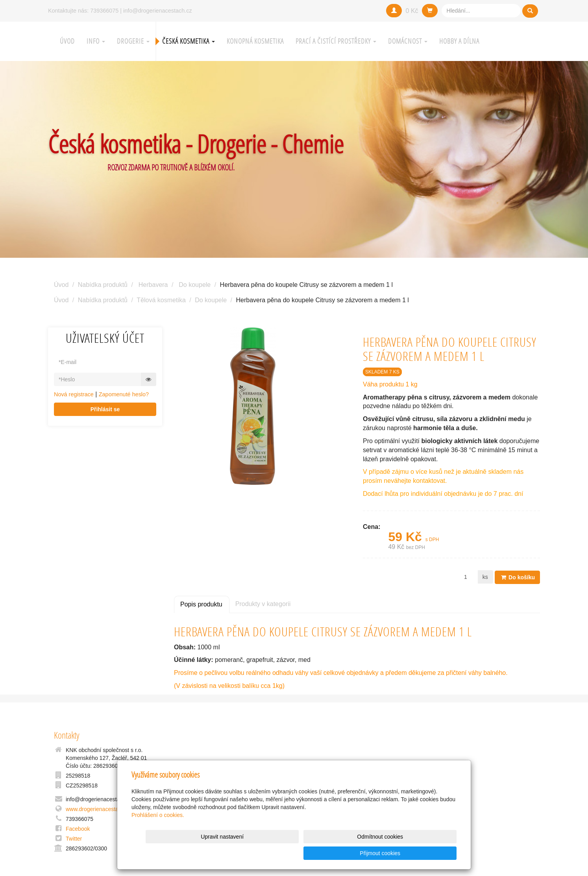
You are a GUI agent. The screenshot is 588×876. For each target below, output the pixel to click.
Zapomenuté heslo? (124, 394)
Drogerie (133, 41)
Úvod (67, 41)
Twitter (74, 839)
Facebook (78, 829)
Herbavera (153, 285)
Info (96, 41)
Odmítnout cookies (361, 853)
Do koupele (195, 285)
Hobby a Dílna (459, 41)
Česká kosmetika (189, 41)
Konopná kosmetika (255, 41)
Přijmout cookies (426, 853)
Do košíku (517, 577)
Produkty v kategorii (263, 603)
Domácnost (408, 41)
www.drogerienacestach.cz (99, 809)
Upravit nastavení (296, 853)
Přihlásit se (105, 409)
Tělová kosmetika (161, 300)
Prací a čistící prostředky (336, 41)
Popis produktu (201, 604)
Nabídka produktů (103, 285)
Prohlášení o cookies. (158, 832)
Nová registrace (74, 394)
